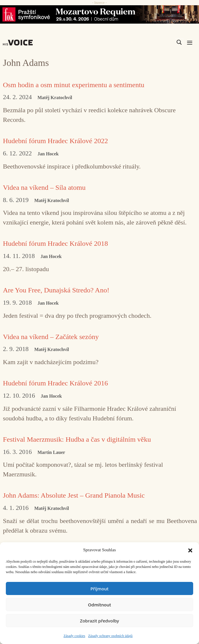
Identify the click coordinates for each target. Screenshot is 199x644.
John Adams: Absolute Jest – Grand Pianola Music (74, 495)
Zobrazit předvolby (99, 621)
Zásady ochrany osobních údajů (110, 636)
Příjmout (99, 589)
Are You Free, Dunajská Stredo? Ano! (56, 290)
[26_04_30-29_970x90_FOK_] (99, 14)
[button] (190, 550)
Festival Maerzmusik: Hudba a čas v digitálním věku (77, 439)
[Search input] (151, 42)
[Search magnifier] (179, 42)
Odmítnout (100, 605)
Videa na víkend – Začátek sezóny (51, 337)
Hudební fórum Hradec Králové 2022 (55, 141)
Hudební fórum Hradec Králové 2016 (55, 383)
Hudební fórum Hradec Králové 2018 (55, 243)
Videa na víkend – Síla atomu (44, 187)
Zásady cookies (74, 636)
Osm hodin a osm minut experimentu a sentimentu (74, 85)
